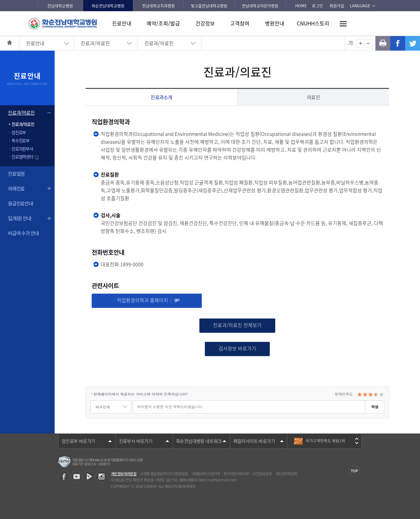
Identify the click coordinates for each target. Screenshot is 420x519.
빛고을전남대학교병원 (209, 6)
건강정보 (205, 23)
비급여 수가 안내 (23, 233)
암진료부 (19, 132)
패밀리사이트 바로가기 (254, 441)
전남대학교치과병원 (158, 6)
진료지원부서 (22, 149)
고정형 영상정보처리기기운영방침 (164, 474)
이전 (357, 439)
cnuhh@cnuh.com (222, 480)
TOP (354, 471)
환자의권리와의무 (236, 474)
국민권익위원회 (286, 474)
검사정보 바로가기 (237, 348)
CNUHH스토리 (313, 23)
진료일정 (16, 174)
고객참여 (240, 23)
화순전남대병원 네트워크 (199, 441)
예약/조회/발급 (163, 23)
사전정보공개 (262, 474)
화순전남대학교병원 (108, 6)
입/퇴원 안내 (20, 218)
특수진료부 (20, 140)
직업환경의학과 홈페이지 (148, 300)
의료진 (313, 97)
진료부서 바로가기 (136, 441)
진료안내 (122, 23)
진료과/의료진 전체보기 (237, 325)
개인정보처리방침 (124, 474)
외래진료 (16, 188)
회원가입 (337, 6)
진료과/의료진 (95, 43)
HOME (301, 6)
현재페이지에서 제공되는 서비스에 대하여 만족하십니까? (141, 394)
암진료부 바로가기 (78, 441)
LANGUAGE (360, 6)
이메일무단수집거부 (206, 474)
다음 (357, 443)
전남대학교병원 (60, 6)
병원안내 (275, 23)
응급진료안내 (20, 203)
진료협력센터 (25, 157)
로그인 (317, 6)
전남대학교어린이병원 (260, 6)
